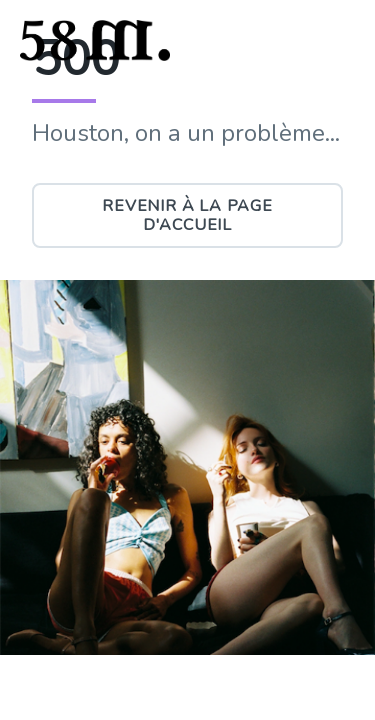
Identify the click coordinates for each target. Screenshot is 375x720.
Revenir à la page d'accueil (187, 215)
